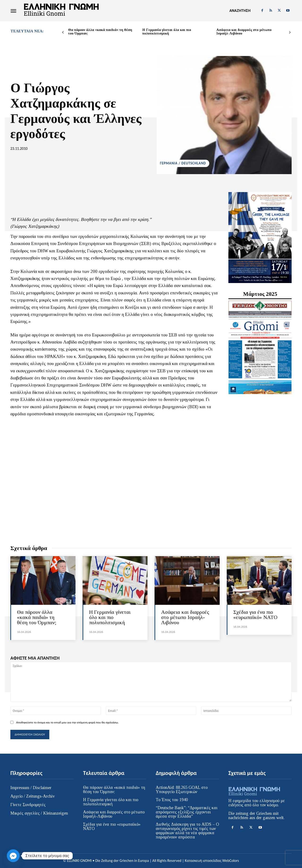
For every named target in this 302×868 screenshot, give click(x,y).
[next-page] (290, 32)
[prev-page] (63, 32)
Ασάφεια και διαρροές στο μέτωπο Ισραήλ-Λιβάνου (244, 32)
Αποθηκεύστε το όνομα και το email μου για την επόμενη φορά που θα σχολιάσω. (67, 722)
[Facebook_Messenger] (13, 856)
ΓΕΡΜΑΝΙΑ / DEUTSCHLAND (183, 163)
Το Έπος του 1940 (172, 800)
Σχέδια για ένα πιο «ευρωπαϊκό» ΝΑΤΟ (255, 615)
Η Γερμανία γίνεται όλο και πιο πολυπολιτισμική (167, 32)
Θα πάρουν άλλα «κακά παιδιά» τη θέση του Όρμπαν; (100, 32)
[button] (240, 11)
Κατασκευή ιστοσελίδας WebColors (212, 861)
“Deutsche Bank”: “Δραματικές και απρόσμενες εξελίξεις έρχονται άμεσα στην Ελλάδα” (187, 812)
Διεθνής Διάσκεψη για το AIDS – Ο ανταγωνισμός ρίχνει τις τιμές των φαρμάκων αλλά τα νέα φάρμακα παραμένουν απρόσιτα (187, 831)
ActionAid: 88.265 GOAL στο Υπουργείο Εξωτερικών (182, 790)
